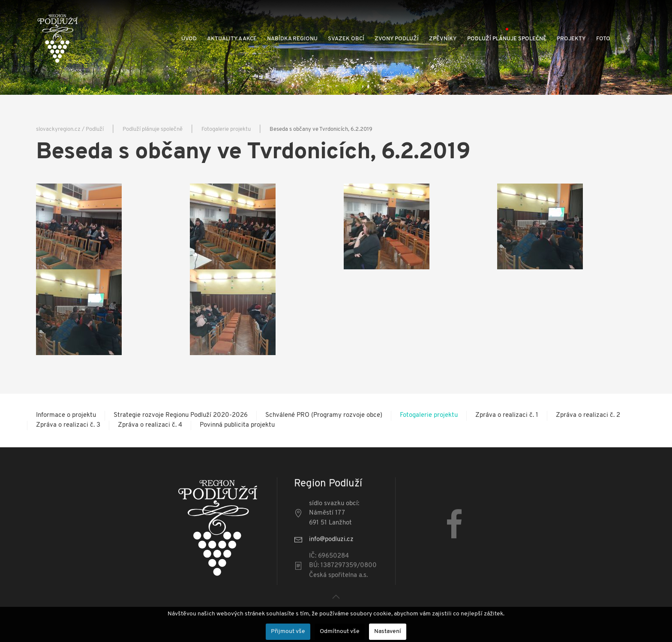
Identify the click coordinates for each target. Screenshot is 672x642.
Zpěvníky (443, 39)
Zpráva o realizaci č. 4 (150, 425)
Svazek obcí (346, 39)
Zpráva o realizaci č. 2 (588, 415)
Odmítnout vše (340, 631)
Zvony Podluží (397, 39)
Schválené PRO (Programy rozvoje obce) (324, 415)
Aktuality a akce (232, 39)
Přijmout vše (288, 631)
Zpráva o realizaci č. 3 (68, 425)
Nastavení (388, 631)
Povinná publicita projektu (237, 425)
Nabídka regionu (292, 39)
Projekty (571, 39)
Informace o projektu (66, 415)
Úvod (189, 39)
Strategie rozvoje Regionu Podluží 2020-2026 (181, 415)
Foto (603, 39)
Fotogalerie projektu (226, 129)
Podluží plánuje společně (507, 39)
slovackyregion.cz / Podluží (70, 129)
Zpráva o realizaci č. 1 (507, 415)
